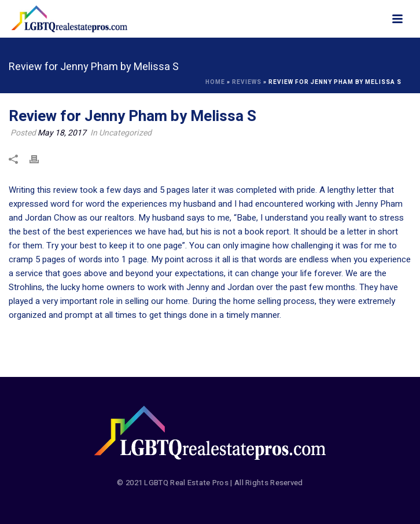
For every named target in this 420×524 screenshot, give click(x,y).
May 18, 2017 (62, 133)
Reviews (247, 82)
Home (215, 82)
